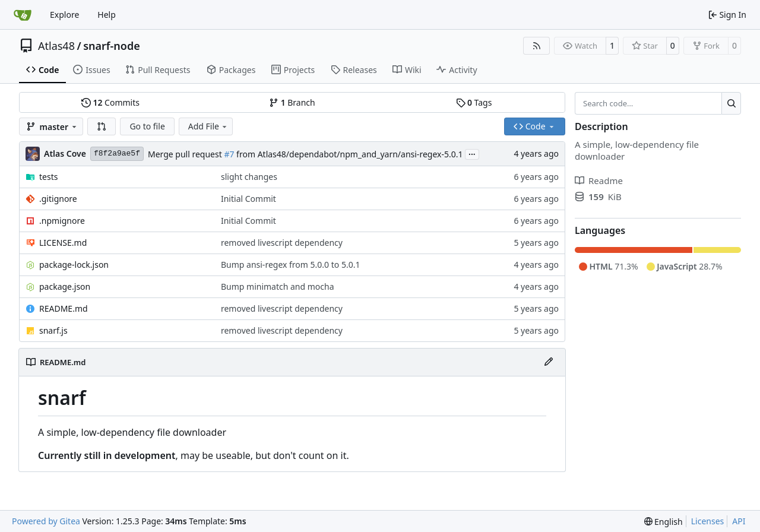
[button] (102, 126)
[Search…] (731, 103)
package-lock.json (74, 265)
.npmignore (62, 221)
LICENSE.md (63, 243)
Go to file (147, 126)
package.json (65, 286)
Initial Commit (248, 199)
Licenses (708, 521)
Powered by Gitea (46, 521)
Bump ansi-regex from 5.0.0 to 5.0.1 (290, 265)
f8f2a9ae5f (117, 153)
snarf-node (112, 46)
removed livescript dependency (282, 243)
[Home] (23, 15)
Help (107, 15)
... (472, 153)
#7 (229, 154)
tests (48, 177)
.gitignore (58, 199)
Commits (110, 102)
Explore (64, 15)
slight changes (249, 177)
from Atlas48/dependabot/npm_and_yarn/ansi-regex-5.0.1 (348, 154)
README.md (64, 308)
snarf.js (53, 330)
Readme (599, 180)
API (739, 521)
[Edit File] (549, 362)
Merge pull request (186, 154)
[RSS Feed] (537, 46)
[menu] (664, 522)
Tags (474, 102)
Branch (292, 102)
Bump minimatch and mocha (278, 286)
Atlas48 (56, 46)
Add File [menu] (208, 126)
